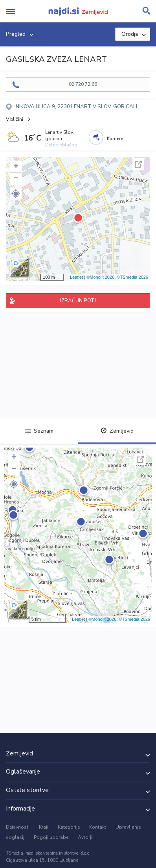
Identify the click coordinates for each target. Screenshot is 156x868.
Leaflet (76, 277)
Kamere (115, 139)
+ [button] (16, 167)
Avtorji (85, 837)
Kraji (44, 827)
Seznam (39, 431)
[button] (16, 194)
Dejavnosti (18, 827)
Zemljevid (117, 431)
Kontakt (98, 827)
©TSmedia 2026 (132, 277)
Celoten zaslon (138, 164)
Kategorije (69, 827)
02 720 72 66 (83, 84)
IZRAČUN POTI (78, 301)
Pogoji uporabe (51, 837)
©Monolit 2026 (100, 277)
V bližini (15, 119)
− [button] (16, 179)
